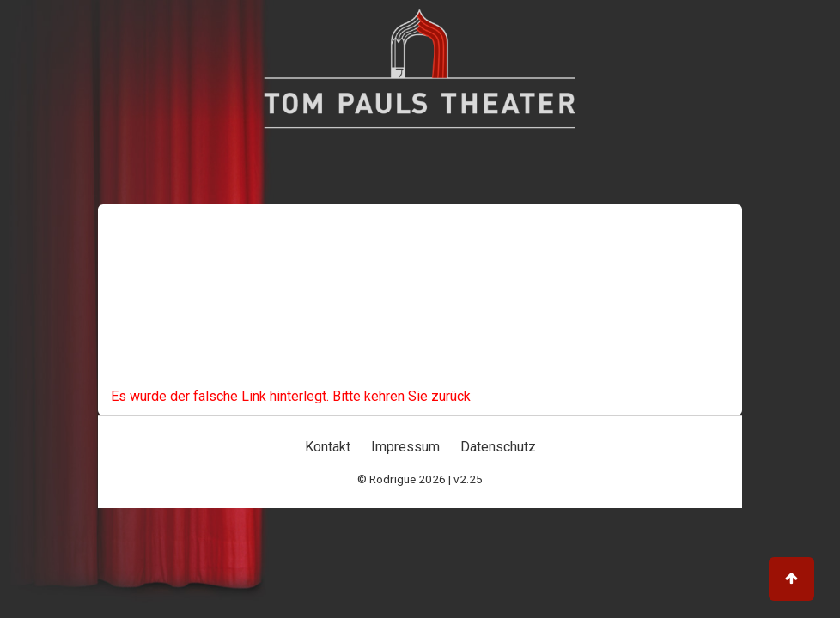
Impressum (405, 447)
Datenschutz (498, 447)
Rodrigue (393, 479)
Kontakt (328, 447)
